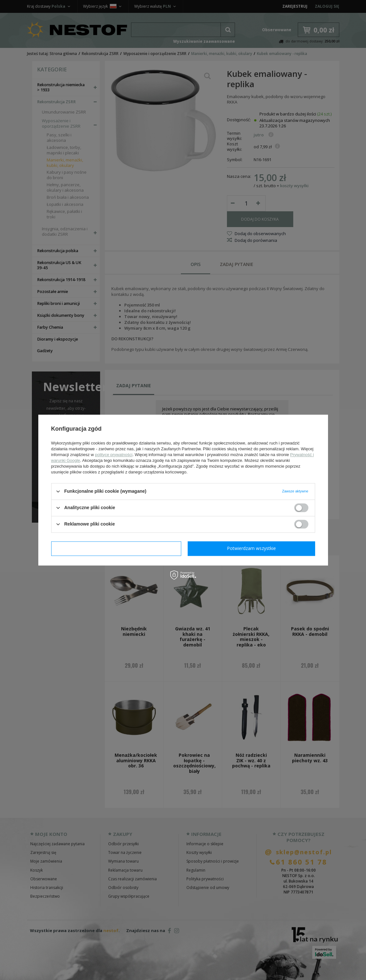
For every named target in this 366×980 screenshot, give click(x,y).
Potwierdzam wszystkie (251, 548)
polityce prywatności (114, 455)
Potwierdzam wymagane (116, 548)
